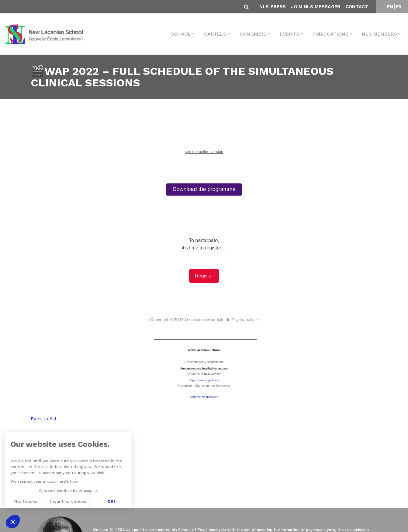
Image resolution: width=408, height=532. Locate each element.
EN (390, 7)
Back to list (44, 419)
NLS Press (273, 7)
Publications (331, 34)
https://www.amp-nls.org (204, 380)
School (181, 34)
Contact (357, 7)
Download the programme (204, 189)
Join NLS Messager (316, 7)
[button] (13, 522)
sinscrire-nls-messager (204, 397)
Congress (253, 34)
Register (204, 276)
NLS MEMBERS (379, 34)
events (290, 34)
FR (399, 7)
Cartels (215, 34)
